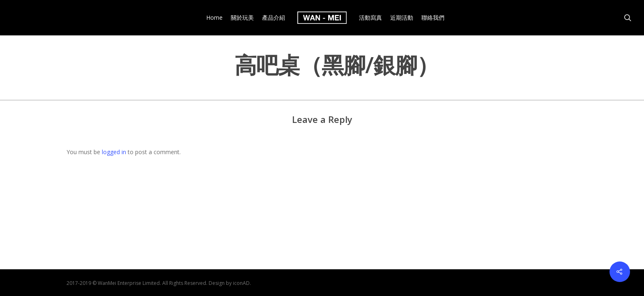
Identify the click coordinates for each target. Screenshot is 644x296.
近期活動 (402, 18)
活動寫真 (370, 18)
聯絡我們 (433, 18)
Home (214, 18)
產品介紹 (274, 18)
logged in (114, 152)
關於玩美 (242, 18)
